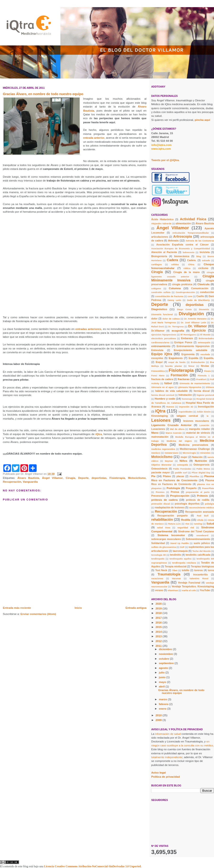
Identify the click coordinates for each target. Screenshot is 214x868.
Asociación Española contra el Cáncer (182, 245)
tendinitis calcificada (198, 555)
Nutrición (201, 461)
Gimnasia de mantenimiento (195, 383)
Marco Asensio (173, 433)
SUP (182, 547)
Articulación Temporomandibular (191, 233)
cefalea (175, 265)
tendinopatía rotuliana (184, 563)
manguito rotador (199, 429)
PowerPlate (208, 488)
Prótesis (202, 496)
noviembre (166, 654)
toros (211, 570)
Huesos (170, 407)
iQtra (99, 434)
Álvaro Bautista (28, 478)
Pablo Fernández (182, 469)
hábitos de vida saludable (172, 391)
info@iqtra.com (161, 145)
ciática (187, 268)
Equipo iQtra (162, 354)
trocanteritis (201, 574)
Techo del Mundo (202, 551)
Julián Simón (204, 412)
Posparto (191, 488)
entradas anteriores (88, 329)
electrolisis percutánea (164, 338)
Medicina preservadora (194, 445)
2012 (159, 641)
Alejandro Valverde (161, 224)
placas (180, 476)
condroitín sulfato (161, 292)
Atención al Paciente (164, 252)
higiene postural (205, 395)
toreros (199, 570)
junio (163, 677)
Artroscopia (182, 236)
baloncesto (188, 252)
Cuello (200, 296)
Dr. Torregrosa (176, 327)
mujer (184, 457)
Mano (155, 433)
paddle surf (181, 473)
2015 (159, 627)
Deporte (83, 478)
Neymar (169, 461)
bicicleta (204, 252)
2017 (159, 618)
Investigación (206, 407)
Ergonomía (188, 354)
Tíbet (175, 570)
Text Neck (161, 570)
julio (162, 672)
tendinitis (176, 555)
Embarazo (187, 338)
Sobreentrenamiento (198, 539)
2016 (159, 622)
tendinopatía (158, 559)
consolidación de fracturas (169, 296)
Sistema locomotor (171, 535)
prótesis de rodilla (198, 500)
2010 (159, 715)
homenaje (187, 399)
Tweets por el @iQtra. (165, 160)
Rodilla (186, 520)
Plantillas (194, 476)
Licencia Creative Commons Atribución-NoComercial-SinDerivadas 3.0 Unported (92, 866)
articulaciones (160, 237)
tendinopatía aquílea (181, 559)
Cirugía (70, 478)
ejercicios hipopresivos (164, 335)
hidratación (185, 395)
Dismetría (204, 309)
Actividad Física (193, 219)
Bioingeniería (159, 256)
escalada (205, 354)
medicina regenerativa (163, 449)
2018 (159, 613)
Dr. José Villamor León (193, 323)
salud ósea (163, 528)
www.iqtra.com (161, 149)
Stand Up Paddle (180, 543)
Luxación (204, 425)
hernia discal (202, 391)
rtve (187, 524)
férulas (205, 366)
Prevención (158, 496)
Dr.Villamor (158, 331)
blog (199, 256)
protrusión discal (160, 504)
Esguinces (176, 358)
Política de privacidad (165, 777)
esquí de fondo (177, 362)
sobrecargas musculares (166, 539)
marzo (163, 699)
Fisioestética (158, 371)
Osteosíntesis (159, 469)
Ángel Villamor (52, 478)
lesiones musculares (196, 421)
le (208, 416)
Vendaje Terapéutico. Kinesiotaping (193, 586)
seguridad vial (186, 528)
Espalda (193, 358)
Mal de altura (177, 429)
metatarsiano (171, 453)
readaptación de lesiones (170, 507)
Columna (175, 288)
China (191, 265)
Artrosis (173, 240)
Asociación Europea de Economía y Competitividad (180, 249)
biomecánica (182, 256)
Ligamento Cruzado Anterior (171, 425)
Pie (153, 476)
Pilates (167, 476)
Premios (160, 492)
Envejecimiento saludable (191, 350)
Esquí (159, 362)
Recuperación (12, 482)
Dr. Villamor (197, 326)
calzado (206, 260)
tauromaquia (180, 551)
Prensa (175, 492)
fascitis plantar (173, 366)
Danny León (174, 300)
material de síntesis (198, 433)
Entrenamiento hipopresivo (193, 346)
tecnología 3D (158, 555)
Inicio (78, 608)
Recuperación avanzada (200, 512)
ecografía (178, 331)
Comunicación (200, 288)
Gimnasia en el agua (162, 387)
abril (162, 686)
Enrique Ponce (183, 342)
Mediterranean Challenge (195, 449)
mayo (163, 682)
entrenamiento (161, 346)
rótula (200, 520)
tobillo (185, 570)
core (190, 296)
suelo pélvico (202, 543)
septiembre (167, 663)
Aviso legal (158, 772)
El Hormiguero (188, 335)
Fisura (207, 371)
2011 (159, 646)
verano (159, 590)
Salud (210, 523)
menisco (156, 453)
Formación (179, 375)
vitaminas (173, 590)
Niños (183, 461)
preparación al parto (198, 492)
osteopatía (182, 465)
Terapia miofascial (176, 566)
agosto (164, 668)
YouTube (205, 590)
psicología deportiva (187, 504)
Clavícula (203, 284)
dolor (154, 319)
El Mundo (205, 335)
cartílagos (156, 265)
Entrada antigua (136, 608)
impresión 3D (186, 407)
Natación (197, 457)
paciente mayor (160, 472)
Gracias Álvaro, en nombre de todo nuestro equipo (181, 691)
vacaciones (157, 579)
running (198, 524)
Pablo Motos (203, 469)
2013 (159, 636)
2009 (159, 720)
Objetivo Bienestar (161, 465)
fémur (191, 366)
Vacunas (176, 579)
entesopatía (204, 343)
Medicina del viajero (179, 441)
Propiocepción (180, 496)
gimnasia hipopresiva (190, 387)
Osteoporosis (201, 465)
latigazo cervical (187, 416)
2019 (159, 608)
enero (163, 709)
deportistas (99, 478)
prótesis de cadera (164, 500)
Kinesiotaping (160, 416)
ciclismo (203, 268)
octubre (164, 659)
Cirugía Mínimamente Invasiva (183, 278)
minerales (205, 453)
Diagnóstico (159, 309)
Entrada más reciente (17, 608)
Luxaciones (158, 429)
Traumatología (169, 574)
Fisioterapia (117, 478)
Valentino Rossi (199, 579)
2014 (159, 632)
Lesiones (161, 420)
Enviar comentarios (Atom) (38, 614)
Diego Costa (184, 309)
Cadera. (192, 260)
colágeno (156, 289)
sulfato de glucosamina (164, 547)
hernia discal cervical (163, 395)
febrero (164, 704)
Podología (173, 488)
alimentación (183, 223)
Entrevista (157, 350)
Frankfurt (201, 379)
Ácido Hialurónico (162, 219)
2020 (159, 604)
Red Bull (203, 516)
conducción (207, 292)
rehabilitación (162, 520)
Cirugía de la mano (186, 272)
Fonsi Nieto (158, 376)
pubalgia (209, 504)
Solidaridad (158, 543)
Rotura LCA (174, 524)
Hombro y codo (165, 399)
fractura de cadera (162, 379)
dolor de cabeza (171, 319)
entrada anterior (94, 138)
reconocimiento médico (202, 508)
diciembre (166, 649)
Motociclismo (137, 478)
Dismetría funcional (162, 314)
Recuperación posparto (173, 515)
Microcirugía (189, 453)
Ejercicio (199, 330)
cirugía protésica (182, 284)
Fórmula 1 (204, 376)
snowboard (202, 535)
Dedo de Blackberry (198, 300)
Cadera (172, 260)
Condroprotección (185, 292)
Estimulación (198, 362)
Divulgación (191, 314)
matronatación (160, 437)
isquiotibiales (185, 412)
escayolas (157, 358)
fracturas (184, 379)
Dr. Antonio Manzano (195, 319)
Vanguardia (30, 482)
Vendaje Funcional (189, 583)
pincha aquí (202, 120)
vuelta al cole (189, 590)
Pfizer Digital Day (201, 473)
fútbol (168, 383)
